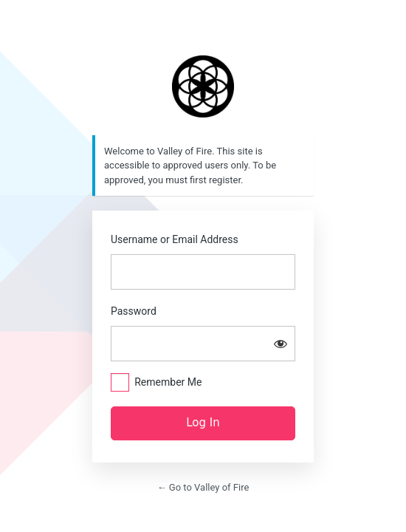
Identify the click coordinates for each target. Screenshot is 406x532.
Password (134, 311)
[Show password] (281, 344)
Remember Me (168, 382)
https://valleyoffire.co (203, 86)
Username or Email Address (175, 239)
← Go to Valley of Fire (203, 487)
